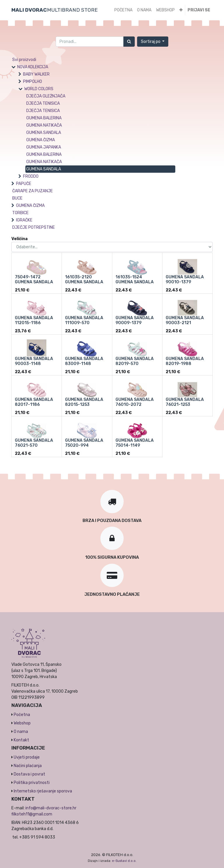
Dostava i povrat (29, 774)
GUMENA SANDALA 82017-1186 (34, 402)
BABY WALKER (36, 74)
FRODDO (31, 176)
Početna (22, 715)
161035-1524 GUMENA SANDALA (135, 280)
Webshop (22, 723)
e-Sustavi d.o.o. (124, 861)
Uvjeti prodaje (27, 757)
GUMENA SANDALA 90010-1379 (185, 280)
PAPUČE (24, 184)
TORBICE (20, 213)
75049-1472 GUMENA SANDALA (34, 280)
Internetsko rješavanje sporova (43, 791)
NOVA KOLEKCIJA (33, 67)
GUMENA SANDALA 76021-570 (34, 443)
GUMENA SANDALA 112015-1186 (34, 320)
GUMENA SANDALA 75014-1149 (135, 443)
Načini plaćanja (28, 766)
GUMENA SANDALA (44, 133)
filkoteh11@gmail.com (32, 814)
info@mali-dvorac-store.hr (51, 808)
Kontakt (21, 740)
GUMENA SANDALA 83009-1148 (84, 361)
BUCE (17, 198)
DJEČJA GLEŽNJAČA (46, 96)
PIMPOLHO (33, 82)
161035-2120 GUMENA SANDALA (84, 280)
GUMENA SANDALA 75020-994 (84, 443)
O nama (21, 732)
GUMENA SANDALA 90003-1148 (34, 361)
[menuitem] (123, 10)
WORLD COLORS (39, 89)
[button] (181, 10)
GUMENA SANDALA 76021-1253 (185, 402)
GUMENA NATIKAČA (44, 125)
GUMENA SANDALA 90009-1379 (135, 320)
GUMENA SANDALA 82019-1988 (185, 361)
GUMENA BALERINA (44, 118)
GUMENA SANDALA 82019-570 (135, 361)
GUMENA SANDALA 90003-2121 (185, 320)
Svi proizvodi (24, 60)
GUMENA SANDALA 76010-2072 (135, 402)
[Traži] (129, 42)
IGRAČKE (24, 220)
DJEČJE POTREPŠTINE (34, 227)
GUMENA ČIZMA (41, 140)
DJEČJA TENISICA (43, 103)
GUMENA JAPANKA (44, 147)
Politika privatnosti (32, 783)
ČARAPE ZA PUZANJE (33, 191)
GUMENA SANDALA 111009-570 (84, 320)
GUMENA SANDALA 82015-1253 (84, 402)
